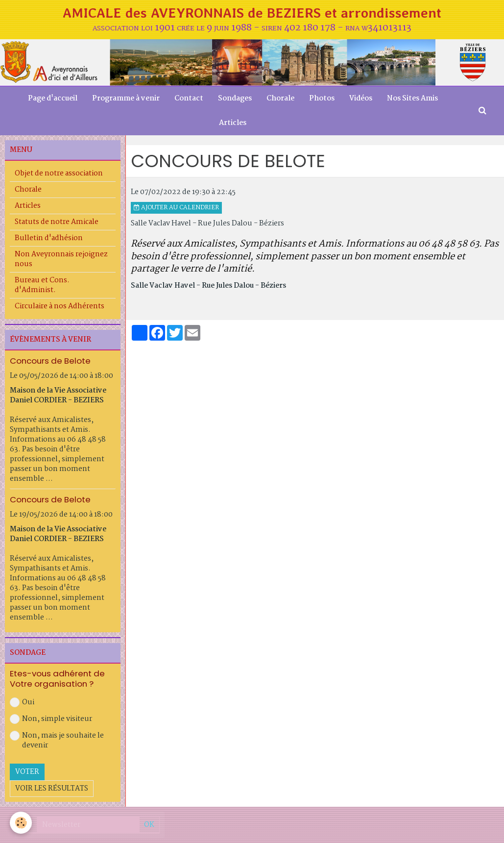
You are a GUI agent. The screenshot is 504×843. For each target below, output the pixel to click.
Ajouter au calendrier (176, 208)
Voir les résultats (52, 789)
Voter (27, 772)
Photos (322, 99)
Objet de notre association (59, 174)
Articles (233, 123)
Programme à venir (126, 99)
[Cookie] (21, 823)
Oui (22, 702)
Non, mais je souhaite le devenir (57, 741)
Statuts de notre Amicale (57, 222)
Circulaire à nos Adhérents (60, 306)
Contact (189, 99)
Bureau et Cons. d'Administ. (42, 285)
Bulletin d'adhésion (49, 238)
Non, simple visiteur (51, 719)
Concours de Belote (50, 361)
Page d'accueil (53, 99)
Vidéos (361, 99)
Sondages (235, 99)
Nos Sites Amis (412, 99)
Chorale (280, 99)
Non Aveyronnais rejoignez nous (61, 259)
